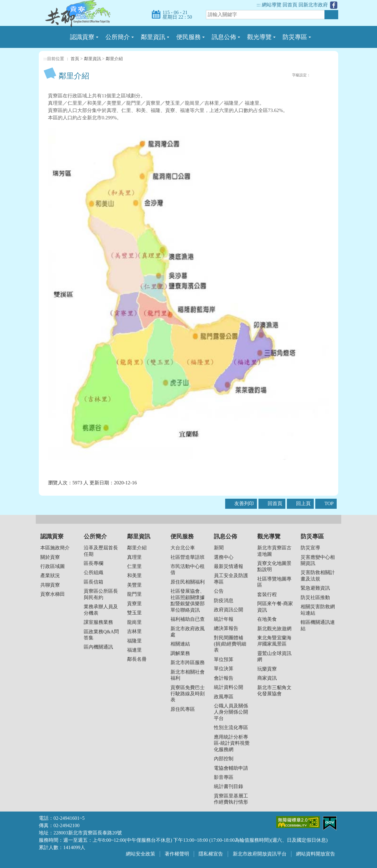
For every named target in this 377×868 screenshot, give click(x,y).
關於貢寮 (50, 557)
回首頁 (290, 5)
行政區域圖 (53, 566)
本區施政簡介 (55, 548)
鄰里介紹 (114, 59)
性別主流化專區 (231, 727)
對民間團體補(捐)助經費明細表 (230, 644)
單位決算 (224, 669)
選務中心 (224, 557)
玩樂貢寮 (267, 669)
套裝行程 (267, 594)
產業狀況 (50, 575)
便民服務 (182, 536)
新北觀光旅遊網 (274, 629)
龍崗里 (134, 622)
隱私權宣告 (211, 854)
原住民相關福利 (188, 582)
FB (269, 75)
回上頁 (303, 503)
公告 (219, 591)
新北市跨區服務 (188, 662)
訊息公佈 (225, 536)
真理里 (134, 557)
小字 (315, 76)
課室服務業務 (98, 622)
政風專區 (224, 697)
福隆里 (134, 641)
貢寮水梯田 (53, 594)
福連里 (134, 650)
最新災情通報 (229, 566)
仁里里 (134, 566)
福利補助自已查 (188, 619)
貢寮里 (134, 604)
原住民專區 (183, 709)
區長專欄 (93, 563)
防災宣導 (310, 548)
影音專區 (224, 777)
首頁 (75, 59)
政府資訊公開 (229, 610)
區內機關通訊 (98, 647)
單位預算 (224, 659)
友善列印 (288, 75)
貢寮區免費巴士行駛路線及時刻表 (188, 694)
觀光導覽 (269, 536)
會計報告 (224, 678)
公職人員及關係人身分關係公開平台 (231, 712)
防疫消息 (224, 600)
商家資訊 (267, 678)
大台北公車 (183, 548)
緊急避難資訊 (315, 588)
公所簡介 (95, 536)
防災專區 (312, 536)
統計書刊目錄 (229, 786)
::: (259, 5)
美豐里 (134, 585)
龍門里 (134, 594)
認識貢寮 (52, 536)
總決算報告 (226, 628)
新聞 (219, 548)
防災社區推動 (315, 597)
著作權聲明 (177, 854)
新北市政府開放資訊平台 (260, 854)
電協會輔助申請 (231, 768)
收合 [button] (188, 519)
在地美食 (267, 619)
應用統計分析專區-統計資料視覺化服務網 (232, 743)
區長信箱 (93, 582)
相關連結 (180, 644)
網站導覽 (272, 5)
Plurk (275, 75)
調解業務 (180, 653)
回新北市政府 (313, 5)
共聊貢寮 (50, 585)
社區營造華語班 (188, 557)
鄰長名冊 (137, 659)
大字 (328, 76)
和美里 (134, 575)
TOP (329, 503)
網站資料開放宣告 (316, 854)
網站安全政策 (141, 854)
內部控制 (224, 759)
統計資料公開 (229, 687)
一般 (321, 76)
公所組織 (93, 572)
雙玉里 (134, 613)
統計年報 (224, 619)
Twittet (282, 75)
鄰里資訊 (93, 59)
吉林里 (134, 631)
